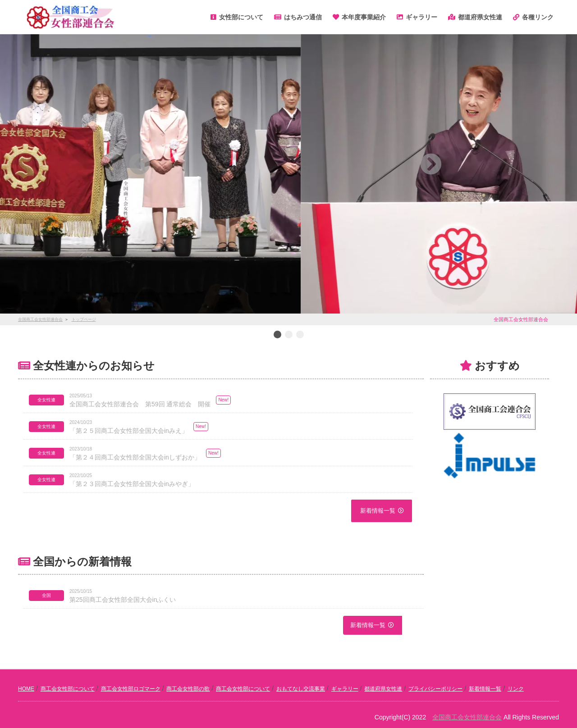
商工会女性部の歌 (188, 689)
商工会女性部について (68, 689)
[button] (59, 164)
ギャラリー (345, 689)
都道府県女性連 (383, 689)
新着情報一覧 (378, 511)
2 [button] (288, 335)
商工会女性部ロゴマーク (131, 689)
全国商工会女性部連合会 (467, 717)
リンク (516, 689)
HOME (26, 689)
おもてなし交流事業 (301, 689)
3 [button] (300, 335)
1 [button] (277, 335)
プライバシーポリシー (435, 689)
